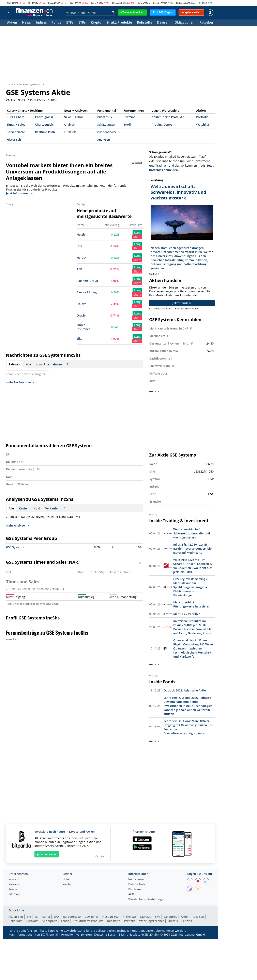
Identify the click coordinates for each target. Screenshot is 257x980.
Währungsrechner (152, 921)
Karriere (14, 884)
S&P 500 (146, 917)
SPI (29, 3)
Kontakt (14, 880)
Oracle (81, 315)
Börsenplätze (16, 132)
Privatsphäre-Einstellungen (147, 899)
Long (137, 232)
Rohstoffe (145, 23)
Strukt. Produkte (119, 23)
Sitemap (14, 894)
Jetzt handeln (182, 303)
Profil (128, 124)
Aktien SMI (16, 917)
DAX (72, 3)
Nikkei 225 (129, 917)
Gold (140, 3)
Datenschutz (137, 884)
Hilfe (66, 880)
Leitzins (187, 921)
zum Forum (14, 639)
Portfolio (202, 117)
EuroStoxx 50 (72, 917)
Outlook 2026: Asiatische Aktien (186, 690)
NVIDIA (81, 258)
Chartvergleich (45, 124)
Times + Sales (16, 124)
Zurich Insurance (83, 327)
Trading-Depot (162, 124)
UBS (79, 246)
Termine (130, 117)
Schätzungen (106, 124)
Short (137, 237)
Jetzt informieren (19, 193)
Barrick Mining (87, 292)
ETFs (70, 23)
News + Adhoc (74, 117)
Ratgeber (206, 23)
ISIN (33, 100)
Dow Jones (92, 917)
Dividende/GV (107, 132)
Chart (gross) (44, 117)
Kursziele (70, 132)
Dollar (179, 3)
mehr (154, 391)
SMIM (46, 917)
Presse (13, 890)
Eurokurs (32, 921)
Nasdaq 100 (110, 917)
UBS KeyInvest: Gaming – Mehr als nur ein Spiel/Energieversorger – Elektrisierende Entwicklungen (190, 587)
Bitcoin (156, 3)
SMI (9, 3)
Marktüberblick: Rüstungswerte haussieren (192, 604)
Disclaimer (135, 890)
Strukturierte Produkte (168, 117)
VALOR (11, 100)
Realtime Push (45, 132)
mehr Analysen (18, 525)
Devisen (163, 23)
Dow (50, 3)
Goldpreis (171, 917)
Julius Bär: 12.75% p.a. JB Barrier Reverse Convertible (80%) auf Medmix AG (192, 549)
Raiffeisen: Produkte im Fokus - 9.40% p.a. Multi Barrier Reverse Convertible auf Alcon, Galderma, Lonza (192, 627)
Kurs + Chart (15, 117)
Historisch (14, 139)
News (26, 23)
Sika (79, 339)
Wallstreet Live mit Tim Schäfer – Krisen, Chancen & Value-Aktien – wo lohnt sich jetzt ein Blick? (193, 566)
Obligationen (184, 23)
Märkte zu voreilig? (186, 614)
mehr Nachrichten (20, 382)
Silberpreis (50, 921)
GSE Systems (15, 547)
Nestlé (81, 234)
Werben (68, 884)
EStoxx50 (117, 3)
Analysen (70, 124)
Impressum (136, 880)
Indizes (41, 23)
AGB (131, 894)
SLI (37, 917)
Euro (94, 3)
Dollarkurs (16, 921)
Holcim (81, 304)
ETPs (82, 23)
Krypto (96, 23)
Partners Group (87, 281)
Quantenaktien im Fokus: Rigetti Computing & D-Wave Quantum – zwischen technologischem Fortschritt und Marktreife (193, 648)
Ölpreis (173, 921)
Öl (200, 3)
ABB (79, 269)
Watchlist (203, 124)
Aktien (12, 23)
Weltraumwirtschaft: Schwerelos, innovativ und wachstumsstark (192, 533)
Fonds (56, 23)
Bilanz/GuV (105, 117)
